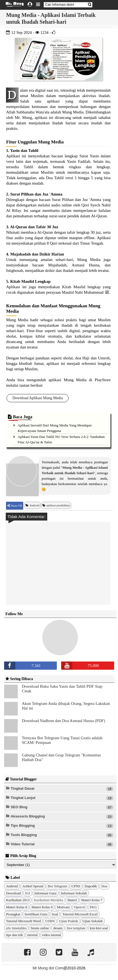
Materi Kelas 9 (42, 907)
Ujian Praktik (69, 921)
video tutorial (52, 935)
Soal (55, 914)
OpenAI (80, 907)
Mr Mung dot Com (48, 968)
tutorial (33, 935)
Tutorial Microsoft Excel (80, 914)
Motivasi (63, 907)
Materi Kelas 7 (92, 900)
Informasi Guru (45, 893)
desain (58, 928)
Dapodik (91, 886)
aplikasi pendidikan (58, 505)
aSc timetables (16, 928)
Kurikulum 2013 (18, 900)
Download (13, 893)
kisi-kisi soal (99, 928)
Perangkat (13, 914)
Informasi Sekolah (74, 893)
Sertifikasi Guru (36, 914)
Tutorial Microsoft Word (23, 921)
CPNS (76, 886)
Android (35, 505)
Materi (72, 900)
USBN (50, 921)
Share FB (16, 506)
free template (76, 928)
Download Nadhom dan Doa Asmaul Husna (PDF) (64, 721)
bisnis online (40, 928)
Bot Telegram (57, 886)
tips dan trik (14, 935)
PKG (93, 907)
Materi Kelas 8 (17, 907)
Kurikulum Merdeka (48, 900)
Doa (104, 886)
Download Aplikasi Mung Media (38, 398)
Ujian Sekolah (93, 921)
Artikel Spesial (33, 886)
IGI (28, 893)
